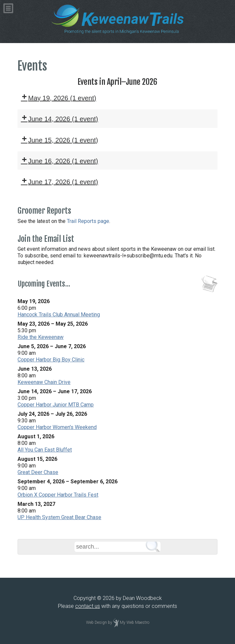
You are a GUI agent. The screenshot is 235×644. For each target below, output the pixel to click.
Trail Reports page (88, 221)
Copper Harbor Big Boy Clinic (51, 360)
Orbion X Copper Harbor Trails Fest (58, 495)
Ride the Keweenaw (41, 337)
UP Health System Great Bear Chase (59, 517)
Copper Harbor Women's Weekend (57, 427)
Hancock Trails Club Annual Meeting (59, 315)
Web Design (96, 622)
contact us (88, 606)
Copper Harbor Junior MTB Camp (56, 405)
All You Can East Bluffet (45, 450)
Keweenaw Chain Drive (44, 382)
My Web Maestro (135, 622)
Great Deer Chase (38, 472)
